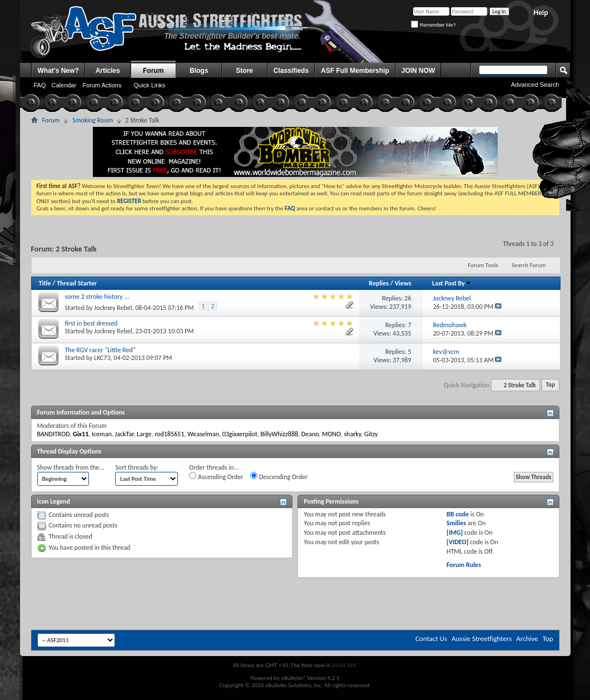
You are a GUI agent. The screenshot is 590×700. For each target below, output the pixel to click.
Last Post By (452, 283)
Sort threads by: (137, 467)
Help (541, 13)
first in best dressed (91, 323)
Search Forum (529, 265)
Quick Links (149, 85)
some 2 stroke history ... (97, 297)
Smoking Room (93, 120)
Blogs (199, 71)
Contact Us (431, 639)
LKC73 (102, 358)
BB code (458, 514)
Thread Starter (77, 283)
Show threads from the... (71, 467)
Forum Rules (464, 565)
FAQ (40, 85)
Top (551, 385)
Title (45, 283)
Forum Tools (483, 265)
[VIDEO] (457, 542)
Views (403, 283)
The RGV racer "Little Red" (100, 350)
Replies (379, 283)
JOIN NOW (418, 71)
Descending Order (279, 476)
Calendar (64, 85)
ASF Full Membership (355, 71)
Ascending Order (216, 476)
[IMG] (455, 533)
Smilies (456, 523)
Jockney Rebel (113, 308)
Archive (527, 639)
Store (244, 71)
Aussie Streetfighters (482, 639)
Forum (153, 71)
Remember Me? (433, 25)
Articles (108, 71)
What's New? (58, 71)
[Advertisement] (158, 603)
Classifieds (291, 71)
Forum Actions (102, 85)
